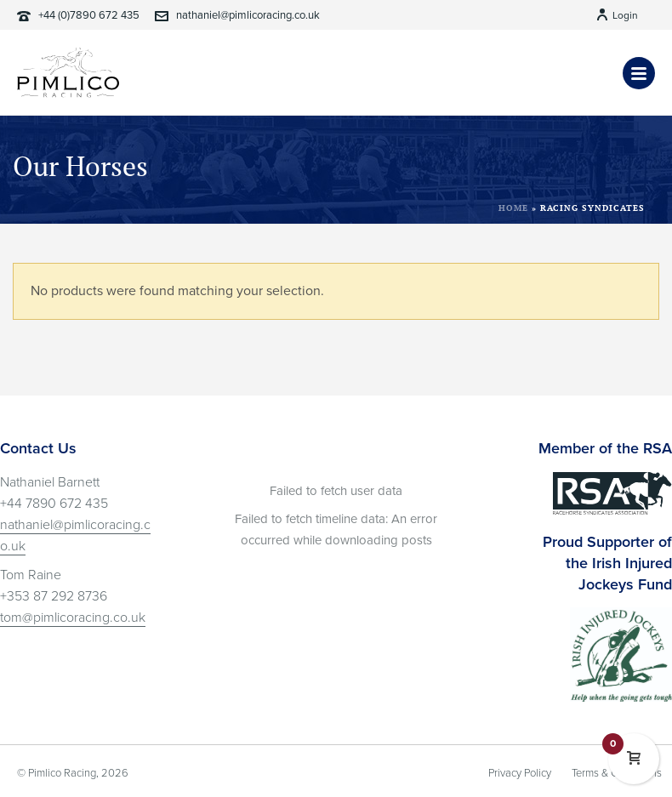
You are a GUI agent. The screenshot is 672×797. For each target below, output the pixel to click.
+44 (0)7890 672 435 (89, 15)
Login (617, 15)
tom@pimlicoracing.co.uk (73, 618)
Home (513, 208)
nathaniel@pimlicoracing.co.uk (248, 15)
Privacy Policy (520, 773)
